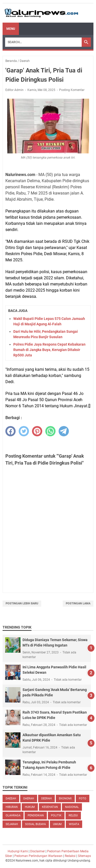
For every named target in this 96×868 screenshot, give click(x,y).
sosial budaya (35, 824)
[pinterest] (37, 431)
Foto (83, 798)
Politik (56, 815)
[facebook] (10, 431)
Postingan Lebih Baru (22, 603)
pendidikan (36, 815)
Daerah (29, 798)
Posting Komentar (72, 90)
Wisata (74, 824)
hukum (30, 807)
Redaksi (70, 856)
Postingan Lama (78, 603)
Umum (57, 824)
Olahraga (13, 815)
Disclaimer (38, 851)
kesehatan (50, 807)
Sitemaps (84, 856)
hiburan (12, 807)
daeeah (11, 798)
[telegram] (64, 431)
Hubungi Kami (18, 851)
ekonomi (65, 798)
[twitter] (24, 431)
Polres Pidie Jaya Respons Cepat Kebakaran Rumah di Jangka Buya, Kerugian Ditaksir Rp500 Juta (49, 350)
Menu (11, 29)
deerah (46, 798)
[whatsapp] (50, 431)
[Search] (43, 42)
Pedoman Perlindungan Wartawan (38, 856)
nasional (72, 807)
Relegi (73, 815)
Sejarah (12, 824)
